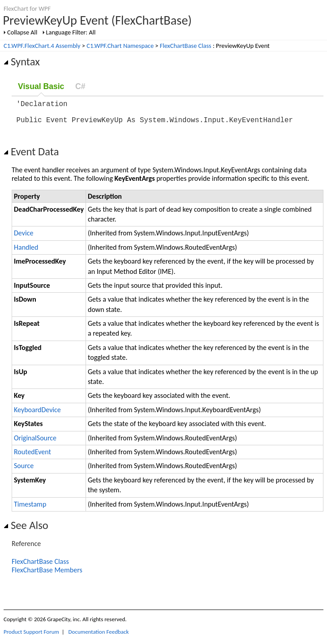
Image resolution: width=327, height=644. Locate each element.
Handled (26, 253)
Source (24, 471)
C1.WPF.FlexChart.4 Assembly (42, 46)
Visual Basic (41, 86)
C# (80, 86)
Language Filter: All (71, 32)
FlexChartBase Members (47, 575)
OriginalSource (35, 443)
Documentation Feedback (99, 637)
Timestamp (30, 510)
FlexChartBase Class (186, 46)
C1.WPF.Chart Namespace (120, 46)
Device (24, 238)
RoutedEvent (32, 457)
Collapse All (22, 32)
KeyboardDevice (37, 415)
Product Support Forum (31, 637)
